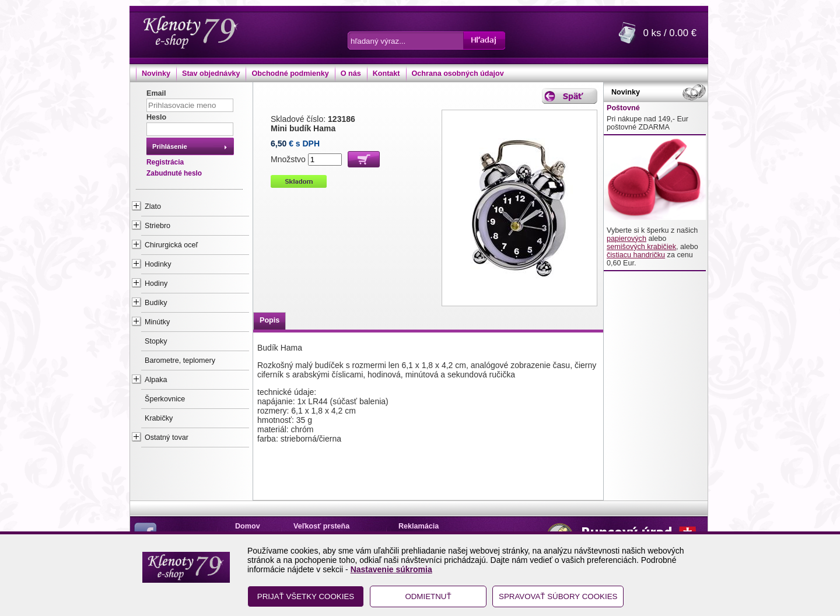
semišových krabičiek (641, 247)
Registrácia (165, 162)
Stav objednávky (211, 73)
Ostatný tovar (167, 437)
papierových (626, 239)
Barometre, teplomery (180, 360)
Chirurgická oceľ (171, 245)
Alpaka (156, 380)
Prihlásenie (170, 146)
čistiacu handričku (636, 255)
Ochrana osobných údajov (458, 73)
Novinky (156, 73)
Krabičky (159, 418)
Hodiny (156, 283)
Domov (248, 526)
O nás (351, 73)
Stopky (156, 341)
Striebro (157, 226)
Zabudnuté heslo (174, 173)
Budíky (156, 303)
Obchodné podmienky (290, 73)
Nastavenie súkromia (391, 569)
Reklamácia (419, 526)
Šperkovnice (165, 399)
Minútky (157, 322)
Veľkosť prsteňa (321, 526)
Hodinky (158, 264)
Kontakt (386, 73)
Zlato (153, 206)
